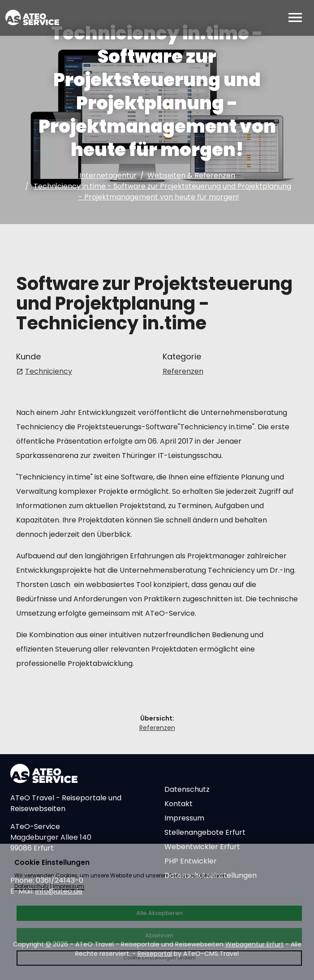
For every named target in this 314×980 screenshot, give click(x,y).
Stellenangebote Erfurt (205, 832)
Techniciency (49, 371)
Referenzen (183, 371)
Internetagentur (108, 175)
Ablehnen (159, 935)
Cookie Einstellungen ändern (159, 958)
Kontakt (179, 804)
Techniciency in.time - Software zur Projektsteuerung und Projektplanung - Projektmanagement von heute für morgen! (162, 192)
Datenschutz (187, 789)
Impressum (184, 818)
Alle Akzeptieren (159, 913)
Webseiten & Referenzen (191, 175)
